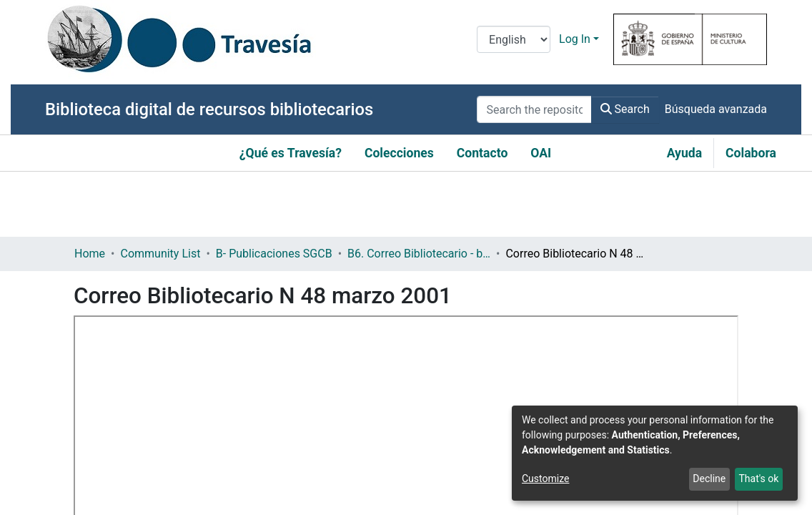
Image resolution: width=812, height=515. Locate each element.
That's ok (758, 479)
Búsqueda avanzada (716, 109)
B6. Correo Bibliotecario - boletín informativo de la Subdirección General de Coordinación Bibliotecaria (419, 254)
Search (625, 109)
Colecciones (399, 153)
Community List (160, 254)
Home (90, 254)
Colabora (751, 153)
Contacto (482, 153)
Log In (575, 39)
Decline (709, 479)
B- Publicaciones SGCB (274, 254)
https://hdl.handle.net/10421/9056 (162, 454)
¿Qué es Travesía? (291, 153)
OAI (541, 153)
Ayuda (684, 153)
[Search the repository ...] (534, 109)
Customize (545, 479)
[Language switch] (514, 39)
